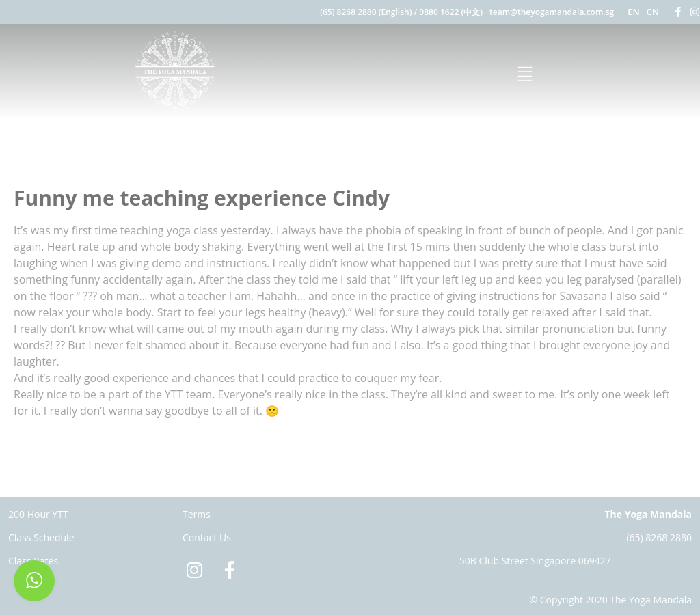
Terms (197, 514)
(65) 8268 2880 (659, 537)
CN (653, 12)
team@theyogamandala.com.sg (552, 12)
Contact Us (207, 537)
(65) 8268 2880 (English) (366, 12)
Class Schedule (41, 537)
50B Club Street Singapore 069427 (535, 561)
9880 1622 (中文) (451, 12)
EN (633, 12)
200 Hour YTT (38, 514)
